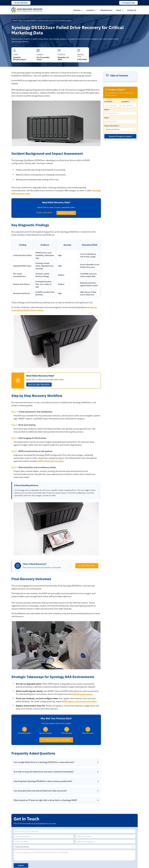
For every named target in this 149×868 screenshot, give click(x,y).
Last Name (126, 102)
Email (107, 118)
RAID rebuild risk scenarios (51, 461)
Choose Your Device (112, 126)
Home (15, 21)
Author (16, 54)
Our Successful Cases (43, 58)
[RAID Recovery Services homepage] (27, 10)
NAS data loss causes (82, 694)
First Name (109, 102)
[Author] (15, 50)
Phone (107, 110)
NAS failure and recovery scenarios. (80, 701)
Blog (20, 21)
